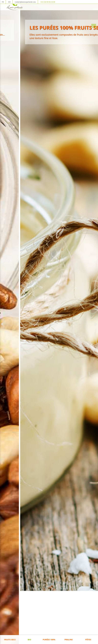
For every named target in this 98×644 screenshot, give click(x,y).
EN (9, 2)
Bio (29, 640)
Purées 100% (49, 640)
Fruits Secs (10, 640)
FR (3, 2)
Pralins (69, 640)
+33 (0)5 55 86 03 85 (48, 2)
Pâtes (88, 640)
